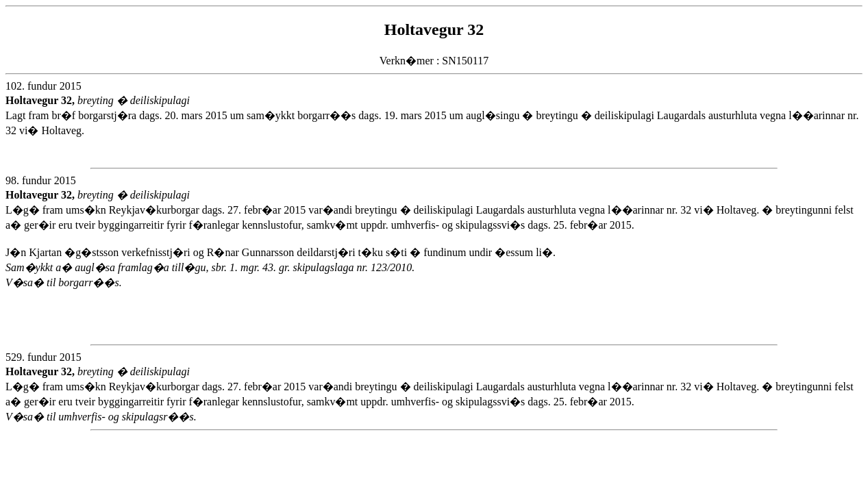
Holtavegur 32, (41, 100)
